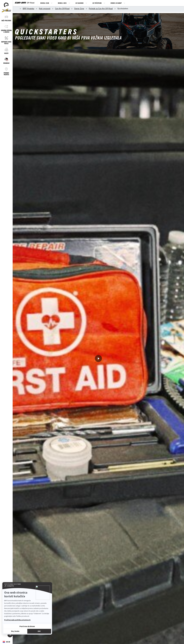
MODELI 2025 (62, 3)
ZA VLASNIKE (80, 3)
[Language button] (6, 642)
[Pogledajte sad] (98, 359)
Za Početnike (97, 3)
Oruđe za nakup (116, 3)
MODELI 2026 (45, 3)
